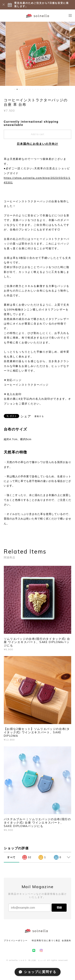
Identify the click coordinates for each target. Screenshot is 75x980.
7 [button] (30, 89)
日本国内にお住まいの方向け (37, 144)
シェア (26, 416)
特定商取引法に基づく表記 (46, 940)
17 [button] (56, 89)
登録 (59, 908)
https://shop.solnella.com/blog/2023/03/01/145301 (37, 180)
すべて (11, 857)
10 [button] (38, 89)
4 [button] (22, 89)
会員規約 (67, 940)
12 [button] (43, 89)
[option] (38, 54)
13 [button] (46, 89)
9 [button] (35, 89)
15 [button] (51, 89)
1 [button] (14, 89)
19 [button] (61, 89)
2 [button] (17, 89)
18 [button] (59, 89)
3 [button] (20, 89)
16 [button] (53, 89)
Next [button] (69, 54)
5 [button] (25, 89)
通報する (39, 416)
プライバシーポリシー (16, 940)
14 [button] (48, 89)
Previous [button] (6, 54)
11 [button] (40, 89)
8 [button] (33, 89)
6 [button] (27, 89)
